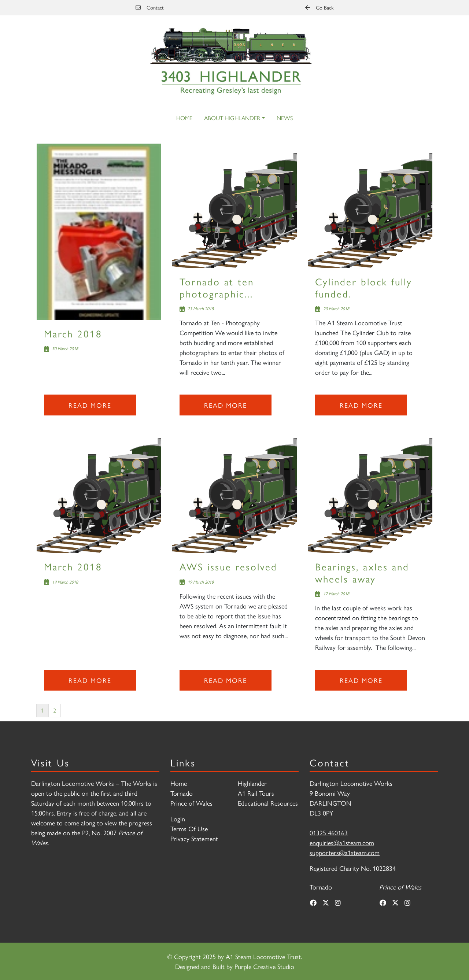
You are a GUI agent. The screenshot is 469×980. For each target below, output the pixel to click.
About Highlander (232, 118)
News (285, 118)
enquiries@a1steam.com (342, 842)
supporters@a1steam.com (345, 852)
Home (184, 118)
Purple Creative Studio (264, 966)
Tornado (182, 793)
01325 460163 (329, 833)
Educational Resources (268, 803)
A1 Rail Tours (256, 793)
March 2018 (73, 333)
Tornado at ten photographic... (217, 287)
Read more (90, 405)
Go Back (319, 7)
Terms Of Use (189, 829)
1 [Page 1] (43, 710)
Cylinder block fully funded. (364, 287)
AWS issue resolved (228, 566)
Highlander (252, 783)
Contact (150, 7)
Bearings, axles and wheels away (362, 572)
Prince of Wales (191, 803)
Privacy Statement (194, 838)
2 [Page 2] (55, 710)
